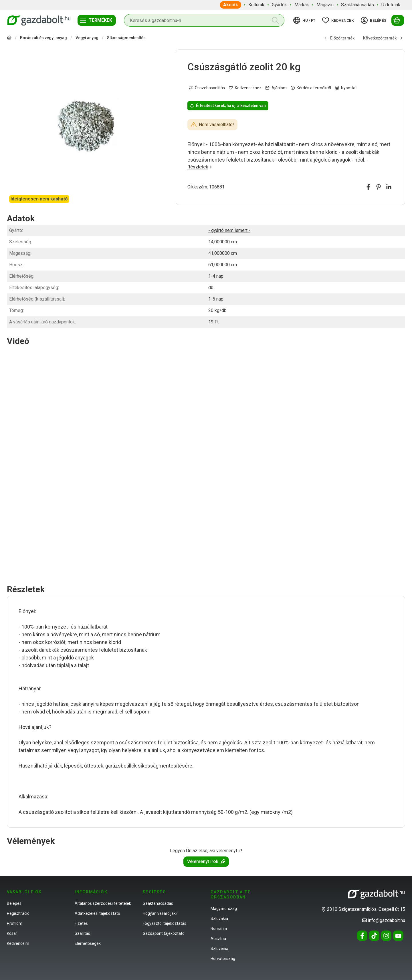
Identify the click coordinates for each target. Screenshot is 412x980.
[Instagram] (386, 936)
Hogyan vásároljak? (160, 913)
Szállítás (82, 933)
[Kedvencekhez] (245, 88)
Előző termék (339, 38)
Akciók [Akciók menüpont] (231, 5)
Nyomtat (346, 88)
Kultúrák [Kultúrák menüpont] (256, 5)
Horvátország (223, 959)
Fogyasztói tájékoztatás (165, 923)
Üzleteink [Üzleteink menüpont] (391, 5)
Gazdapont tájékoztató (164, 933)
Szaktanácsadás (158, 903)
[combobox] (204, 20)
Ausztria (218, 939)
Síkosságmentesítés (126, 38)
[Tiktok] (374, 936)
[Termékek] (97, 20)
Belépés (14, 903)
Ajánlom (276, 88)
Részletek (200, 167)
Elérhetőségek (88, 943)
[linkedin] (389, 187)
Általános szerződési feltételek (103, 903)
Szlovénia (219, 949)
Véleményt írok (206, 861)
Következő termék (383, 38)
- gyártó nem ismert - (229, 230)
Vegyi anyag (87, 38)
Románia (219, 929)
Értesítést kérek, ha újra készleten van (228, 106)
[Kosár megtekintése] (398, 20)
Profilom (15, 923)
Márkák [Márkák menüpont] (302, 5)
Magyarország (224, 909)
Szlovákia (219, 919)
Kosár (12, 933)
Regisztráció (18, 913)
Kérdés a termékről (311, 88)
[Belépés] (375, 20)
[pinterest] (379, 187)
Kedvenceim (18, 943)
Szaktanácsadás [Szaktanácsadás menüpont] (357, 5)
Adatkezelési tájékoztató (97, 913)
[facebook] (368, 187)
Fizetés (81, 923)
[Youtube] (398, 936)
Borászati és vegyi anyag (43, 38)
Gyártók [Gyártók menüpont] (279, 5)
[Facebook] (362, 936)
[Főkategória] (9, 38)
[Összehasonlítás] (207, 88)
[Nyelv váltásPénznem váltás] (305, 20)
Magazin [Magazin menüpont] (325, 5)
